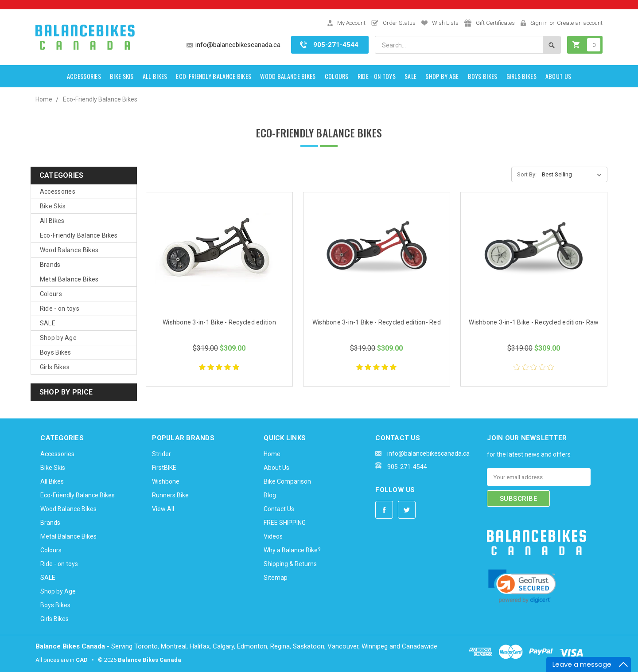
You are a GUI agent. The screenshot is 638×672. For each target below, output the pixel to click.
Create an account (580, 23)
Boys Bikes (483, 76)
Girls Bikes (521, 76)
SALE (410, 76)
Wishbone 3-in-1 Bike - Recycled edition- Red (377, 322)
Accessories (84, 76)
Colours (337, 76)
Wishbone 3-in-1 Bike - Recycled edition (219, 322)
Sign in (539, 23)
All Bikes (155, 76)
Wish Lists (445, 23)
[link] (522, 587)
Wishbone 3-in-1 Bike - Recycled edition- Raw (534, 322)
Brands (50, 265)
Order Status (399, 23)
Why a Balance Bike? (292, 550)
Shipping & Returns (290, 564)
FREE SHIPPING (285, 523)
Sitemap (276, 578)
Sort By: (527, 174)
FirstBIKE (164, 468)
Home (44, 99)
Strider (161, 454)
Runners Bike (170, 495)
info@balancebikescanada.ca (238, 45)
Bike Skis (122, 76)
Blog (270, 495)
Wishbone (166, 481)
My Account (351, 23)
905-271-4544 (336, 45)
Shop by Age (442, 76)
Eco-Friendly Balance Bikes (214, 76)
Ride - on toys (377, 76)
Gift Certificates (495, 23)
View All (163, 509)
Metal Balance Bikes (69, 279)
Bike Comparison (287, 481)
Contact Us (279, 509)
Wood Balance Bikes (288, 76)
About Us (558, 76)
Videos (273, 536)
